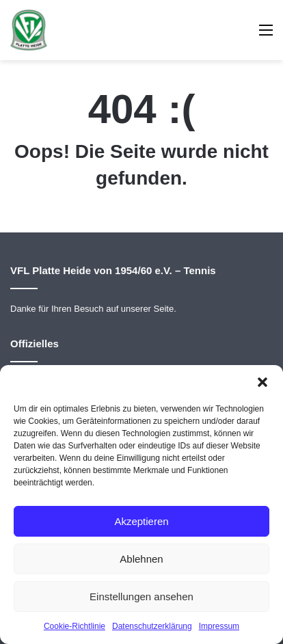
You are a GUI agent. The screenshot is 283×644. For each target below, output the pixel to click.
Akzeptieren (141, 521)
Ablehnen (141, 559)
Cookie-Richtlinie (75, 626)
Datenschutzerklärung (152, 626)
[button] (262, 382)
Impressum (219, 626)
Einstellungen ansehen (141, 596)
